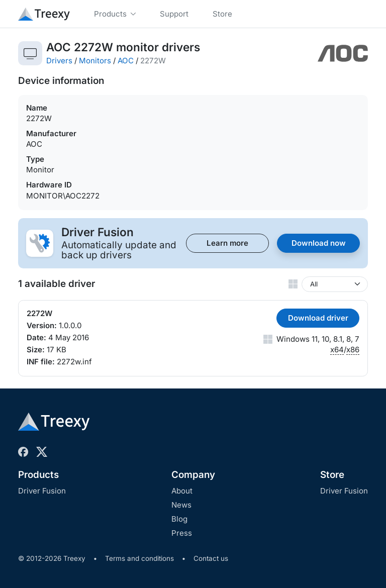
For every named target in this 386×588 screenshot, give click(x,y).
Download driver (318, 318)
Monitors (95, 61)
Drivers (59, 61)
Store (332, 475)
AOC (126, 61)
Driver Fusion (42, 491)
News (181, 505)
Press (182, 533)
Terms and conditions (139, 558)
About (182, 491)
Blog (179, 519)
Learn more (227, 243)
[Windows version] (335, 284)
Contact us (211, 558)
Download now (319, 243)
